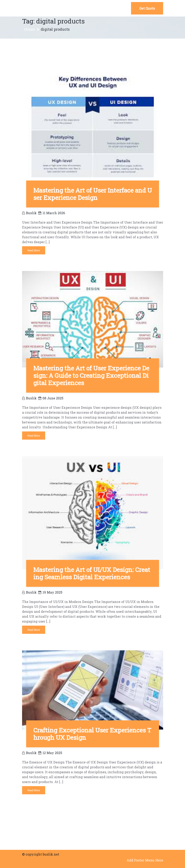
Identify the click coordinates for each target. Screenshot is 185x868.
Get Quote (147, 8)
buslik (29, 213)
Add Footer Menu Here (145, 860)
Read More (34, 250)
